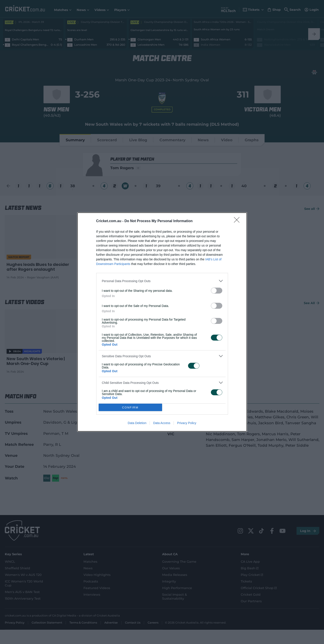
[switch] (217, 291)
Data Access (162, 423)
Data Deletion (137, 423)
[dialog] (162, 322)
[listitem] (162, 281)
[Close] (238, 221)
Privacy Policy (187, 423)
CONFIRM (130, 407)
